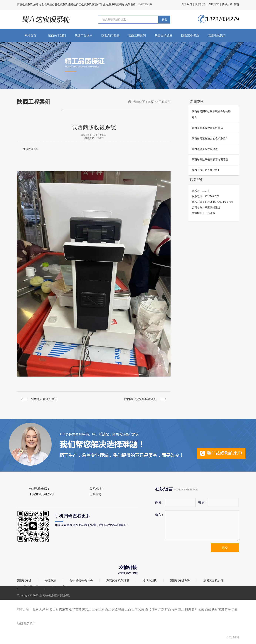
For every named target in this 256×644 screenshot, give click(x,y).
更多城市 (30, 623)
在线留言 (214, 4)
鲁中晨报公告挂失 (81, 581)
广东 (161, 609)
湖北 (148, 609)
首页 (151, 102)
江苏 (101, 609)
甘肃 (221, 609)
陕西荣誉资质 (190, 35)
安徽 (115, 609)
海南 (175, 609)
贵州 (195, 609)
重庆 (181, 609)
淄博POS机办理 (180, 581)
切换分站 (227, 4)
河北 (49, 609)
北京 (36, 609)
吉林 (78, 609)
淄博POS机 (24, 581)
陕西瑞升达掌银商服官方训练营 (210, 160)
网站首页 (30, 35)
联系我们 (200, 4)
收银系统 (33, 149)
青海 (228, 609)
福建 (121, 609)
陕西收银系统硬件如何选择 (207, 128)
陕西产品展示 (84, 35)
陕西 (215, 609)
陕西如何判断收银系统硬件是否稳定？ (211, 114)
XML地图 (233, 637)
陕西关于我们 (57, 35)
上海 (95, 609)
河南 (141, 609)
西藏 (208, 609)
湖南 (155, 609)
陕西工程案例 (137, 35)
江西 (128, 609)
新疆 (20, 623)
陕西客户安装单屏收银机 (140, 399)
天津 (42, 609)
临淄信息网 (31, 587)
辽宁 (72, 609)
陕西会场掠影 (164, 35)
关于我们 (187, 4)
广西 (168, 609)
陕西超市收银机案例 (44, 399)
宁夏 (235, 609)
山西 (55, 609)
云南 (201, 609)
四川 (188, 609)
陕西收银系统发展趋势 (205, 149)
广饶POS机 (59, 587)
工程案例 (165, 102)
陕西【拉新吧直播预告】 (206, 170)
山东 (135, 609)
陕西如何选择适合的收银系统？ (210, 138)
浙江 (108, 609)
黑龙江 (87, 609)
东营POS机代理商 (118, 581)
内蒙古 (64, 609)
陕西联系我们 (217, 35)
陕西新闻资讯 (110, 35)
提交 (225, 548)
